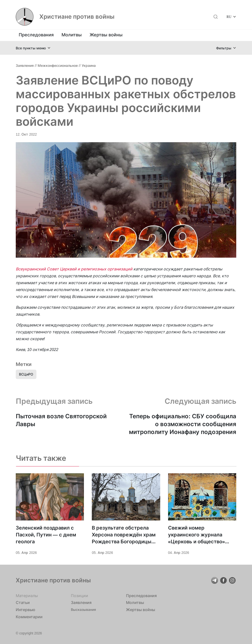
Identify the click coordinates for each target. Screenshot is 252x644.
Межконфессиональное (58, 65)
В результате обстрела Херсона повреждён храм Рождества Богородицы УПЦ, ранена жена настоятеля (124, 535)
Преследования (36, 35)
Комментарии (29, 617)
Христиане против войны (77, 17)
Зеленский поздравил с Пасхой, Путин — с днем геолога (46, 535)
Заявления (25, 65)
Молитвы (72, 35)
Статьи (23, 602)
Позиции (79, 596)
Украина (89, 65)
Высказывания (83, 609)
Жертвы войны (106, 35)
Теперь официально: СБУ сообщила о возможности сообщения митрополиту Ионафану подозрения (183, 424)
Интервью (25, 610)
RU (229, 17)
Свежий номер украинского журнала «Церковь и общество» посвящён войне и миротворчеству (197, 535)
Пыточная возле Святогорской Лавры (61, 420)
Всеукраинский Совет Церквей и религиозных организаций (74, 269)
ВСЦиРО (26, 374)
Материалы (27, 596)
